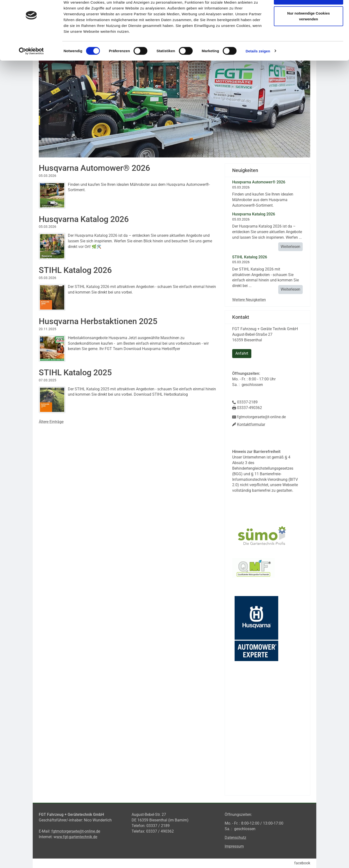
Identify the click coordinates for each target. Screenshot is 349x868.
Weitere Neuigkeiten (249, 300)
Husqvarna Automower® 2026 (94, 168)
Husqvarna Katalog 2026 (84, 219)
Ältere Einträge (51, 422)
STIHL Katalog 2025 (75, 372)
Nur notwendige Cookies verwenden (309, 32)
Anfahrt (242, 353)
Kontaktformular (251, 424)
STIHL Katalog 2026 (75, 270)
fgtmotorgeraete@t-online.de (76, 831)
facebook (302, 863)
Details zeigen (258, 66)
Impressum (234, 846)
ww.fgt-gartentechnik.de (77, 837)
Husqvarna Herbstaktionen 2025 (98, 321)
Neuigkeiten (245, 170)
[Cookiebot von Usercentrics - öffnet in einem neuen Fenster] (31, 66)
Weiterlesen (290, 247)
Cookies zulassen (309, 13)
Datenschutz (235, 838)
